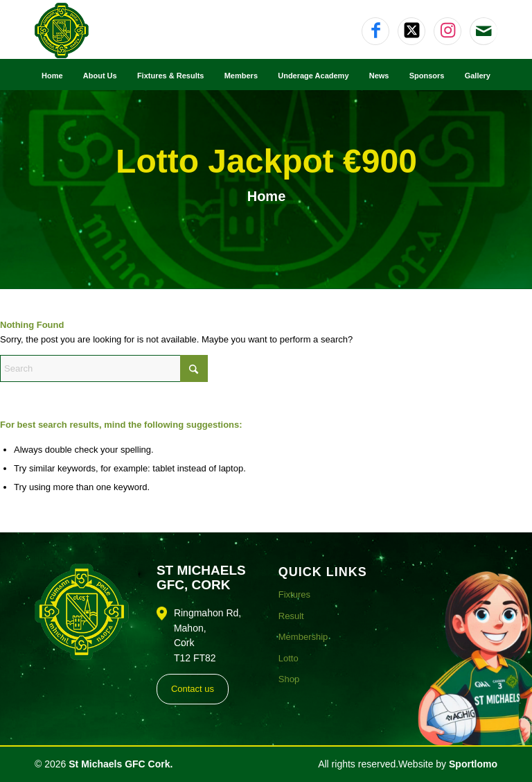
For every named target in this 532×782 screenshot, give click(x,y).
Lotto (289, 658)
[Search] (104, 368)
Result (291, 616)
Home (267, 196)
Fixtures (294, 594)
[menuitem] (52, 75)
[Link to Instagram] (447, 31)
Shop (289, 679)
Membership (303, 637)
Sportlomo (473, 764)
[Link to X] (411, 31)
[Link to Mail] (484, 31)
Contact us (193, 689)
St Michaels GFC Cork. (121, 764)
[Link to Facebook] (375, 31)
